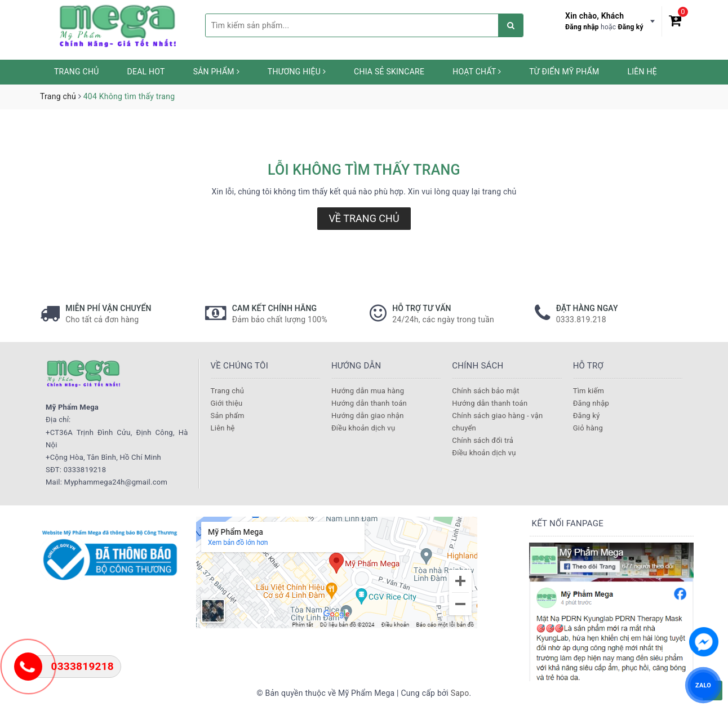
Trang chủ (77, 72)
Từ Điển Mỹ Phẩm (564, 72)
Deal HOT (146, 72)
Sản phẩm (216, 72)
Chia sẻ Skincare (389, 72)
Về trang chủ (364, 218)
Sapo (460, 693)
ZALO (703, 685)
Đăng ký (631, 27)
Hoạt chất (477, 72)
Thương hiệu (297, 72)
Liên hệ (642, 72)
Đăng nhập (582, 27)
